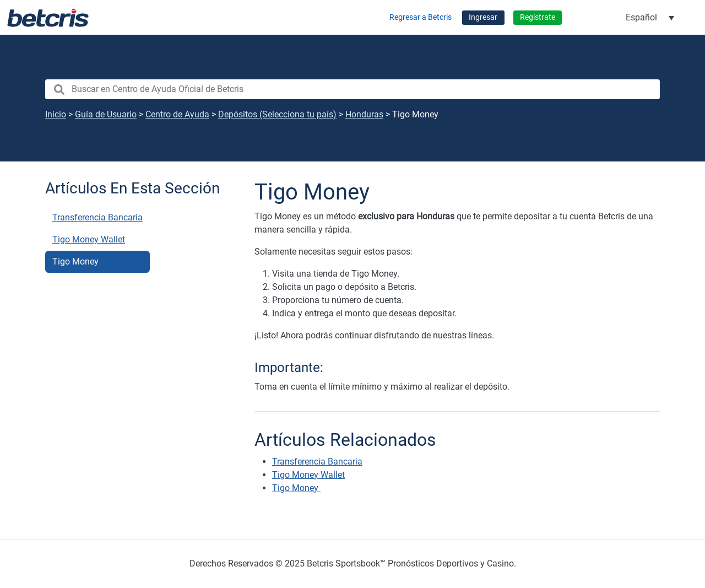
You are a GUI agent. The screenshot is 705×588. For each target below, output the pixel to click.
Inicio (56, 114)
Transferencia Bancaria (97, 217)
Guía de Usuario (106, 114)
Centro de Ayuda (177, 114)
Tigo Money (77, 261)
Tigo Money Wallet (89, 239)
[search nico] (352, 89)
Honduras (364, 114)
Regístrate (538, 17)
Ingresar (483, 17)
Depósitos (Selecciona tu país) (277, 114)
